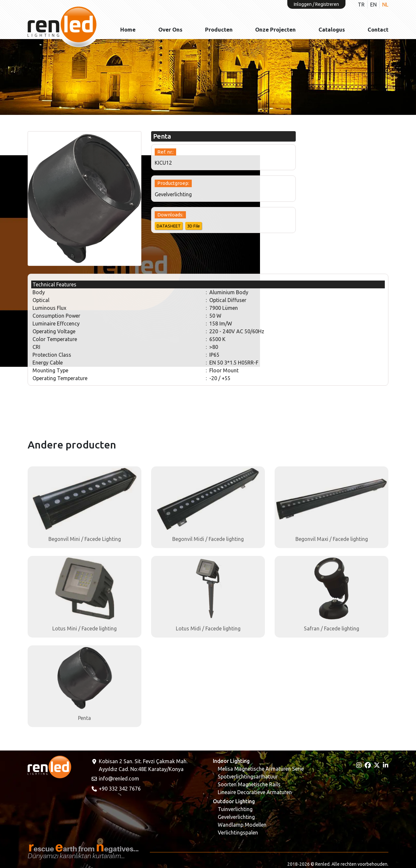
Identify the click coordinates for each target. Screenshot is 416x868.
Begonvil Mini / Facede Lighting (85, 539)
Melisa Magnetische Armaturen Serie (261, 769)
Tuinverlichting (235, 809)
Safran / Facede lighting (331, 628)
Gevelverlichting (236, 817)
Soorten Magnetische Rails (249, 784)
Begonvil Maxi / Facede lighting (332, 539)
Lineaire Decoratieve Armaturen (255, 792)
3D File (194, 226)
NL (385, 5)
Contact (378, 29)
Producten (219, 29)
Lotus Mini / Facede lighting (84, 628)
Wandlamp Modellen (242, 825)
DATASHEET (169, 226)
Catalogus (332, 29)
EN (373, 5)
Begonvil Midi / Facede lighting (208, 539)
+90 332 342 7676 (116, 789)
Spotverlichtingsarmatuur (248, 777)
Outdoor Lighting (234, 801)
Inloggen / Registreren (316, 4)
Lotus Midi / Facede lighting (208, 628)
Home (128, 29)
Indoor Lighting (231, 761)
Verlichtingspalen (238, 833)
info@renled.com (115, 778)
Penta (84, 718)
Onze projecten (275, 29)
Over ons (170, 29)
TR (361, 5)
